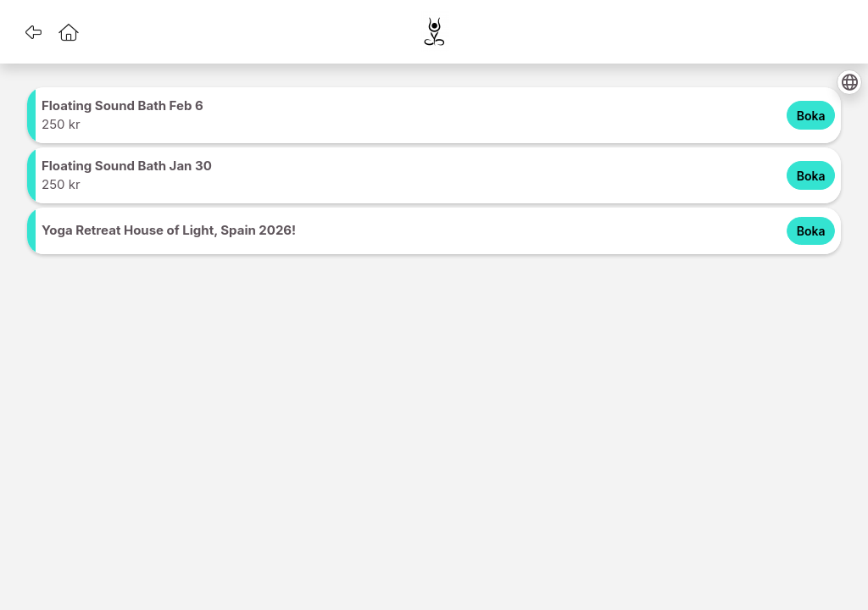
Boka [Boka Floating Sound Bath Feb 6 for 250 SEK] (811, 116)
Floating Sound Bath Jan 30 (127, 166)
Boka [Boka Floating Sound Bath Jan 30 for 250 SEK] (811, 176)
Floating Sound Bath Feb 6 (122, 105)
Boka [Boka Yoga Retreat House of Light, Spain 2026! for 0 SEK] (811, 231)
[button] (33, 32)
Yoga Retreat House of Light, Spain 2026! (169, 230)
